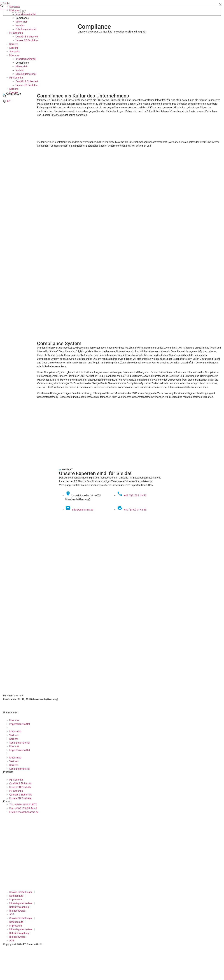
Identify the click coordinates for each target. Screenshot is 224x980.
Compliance (22, 18)
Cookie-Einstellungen (21, 892)
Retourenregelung (19, 907)
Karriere (14, 44)
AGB (12, 914)
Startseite (15, 7)
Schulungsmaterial (26, 29)
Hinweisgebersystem (21, 903)
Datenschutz (16, 896)
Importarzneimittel (26, 14)
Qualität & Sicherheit (27, 37)
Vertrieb (20, 25)
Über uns (14, 10)
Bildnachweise (17, 911)
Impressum (16, 900)
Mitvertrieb (22, 22)
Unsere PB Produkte (27, 40)
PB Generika (16, 33)
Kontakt (14, 48)
